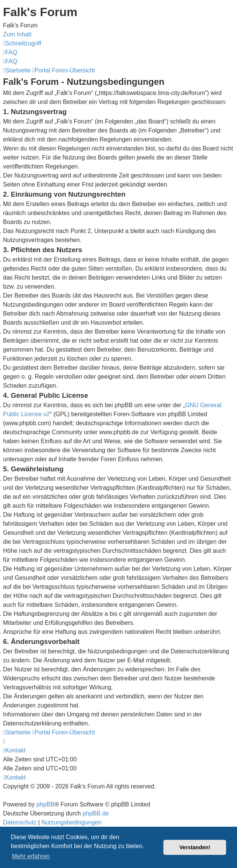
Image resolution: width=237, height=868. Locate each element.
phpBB (45, 804)
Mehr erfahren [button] (31, 856)
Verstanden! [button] (195, 847)
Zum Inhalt (17, 34)
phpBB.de (96, 813)
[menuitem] (10, 52)
